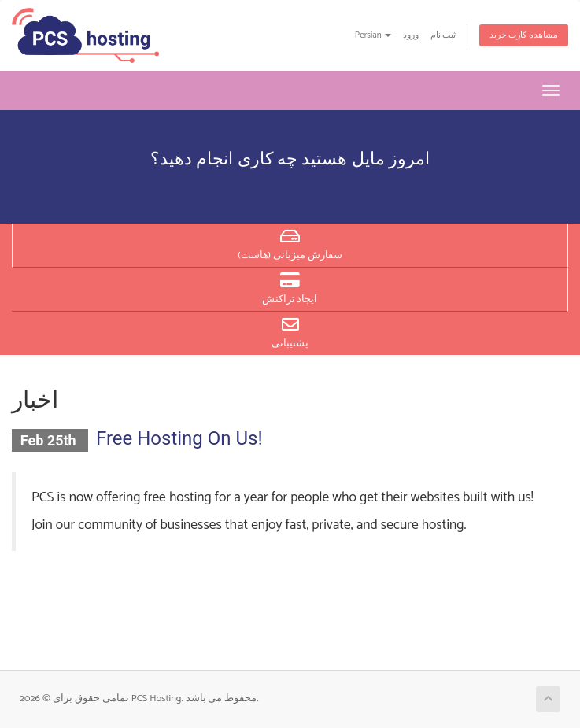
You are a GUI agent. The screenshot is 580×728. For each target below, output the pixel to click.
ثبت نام (443, 35)
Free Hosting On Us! (179, 438)
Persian (373, 35)
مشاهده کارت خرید (524, 35)
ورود (411, 35)
